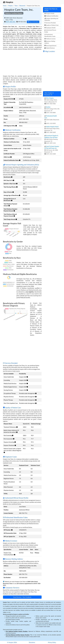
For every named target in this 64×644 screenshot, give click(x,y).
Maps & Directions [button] (33, 22)
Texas (16, 6)
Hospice (10, 6)
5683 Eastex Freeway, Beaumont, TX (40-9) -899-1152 (51, 139)
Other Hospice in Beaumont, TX (49, 94)
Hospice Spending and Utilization (51, 19)
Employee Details (50, 28)
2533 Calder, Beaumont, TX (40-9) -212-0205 (52, 120)
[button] (14, 99)
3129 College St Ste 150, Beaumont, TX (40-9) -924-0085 (52, 110)
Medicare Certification (51, 16)
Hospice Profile (49, 13)
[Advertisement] (22, 62)
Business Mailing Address (50, 42)
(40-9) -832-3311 (11, 22)
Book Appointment (50, 46)
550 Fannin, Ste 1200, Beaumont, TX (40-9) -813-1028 (52, 150)
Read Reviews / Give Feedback (22, 597)
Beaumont (22, 6)
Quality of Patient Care (51, 25)
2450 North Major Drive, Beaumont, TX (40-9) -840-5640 (52, 129)
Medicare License (50, 39)
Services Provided (50, 23)
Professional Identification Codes (50, 35)
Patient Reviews (50, 48)
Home (5, 6)
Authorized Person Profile (50, 31)
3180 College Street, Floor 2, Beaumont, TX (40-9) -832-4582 (51, 101)
